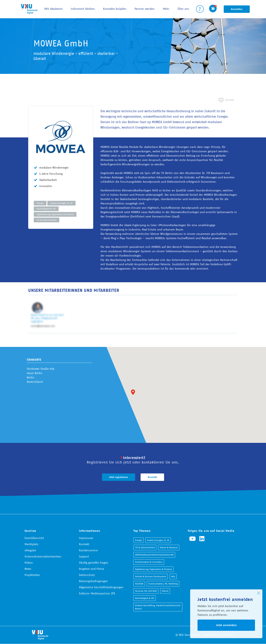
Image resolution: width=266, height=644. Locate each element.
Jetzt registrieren (119, 477)
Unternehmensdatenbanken (43, 556)
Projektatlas (32, 575)
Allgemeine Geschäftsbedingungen (101, 587)
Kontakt (152, 477)
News (28, 569)
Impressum (86, 538)
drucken (230, 100)
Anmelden (237, 9)
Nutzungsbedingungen (93, 581)
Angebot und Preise (92, 569)
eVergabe (30, 550)
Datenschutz (87, 575)
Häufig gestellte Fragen (94, 563)
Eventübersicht (34, 538)
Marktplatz (31, 544)
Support (84, 556)
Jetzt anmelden (226, 625)
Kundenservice (88, 550)
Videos (29, 563)
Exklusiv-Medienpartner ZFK (97, 593)
